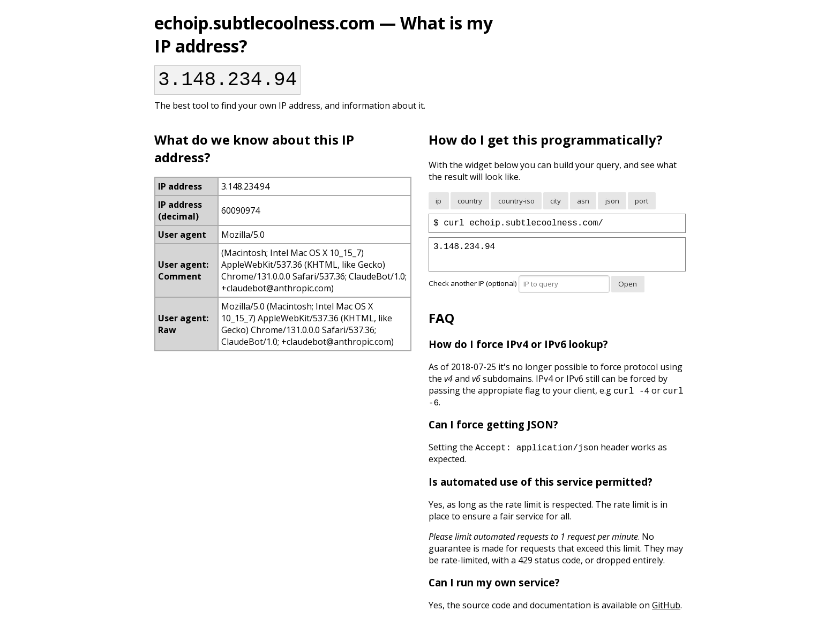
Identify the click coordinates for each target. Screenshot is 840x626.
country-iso (516, 205)
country (470, 205)
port (642, 205)
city (556, 205)
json (612, 205)
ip (438, 205)
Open (628, 290)
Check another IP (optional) (520, 290)
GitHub (666, 612)
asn (583, 205)
